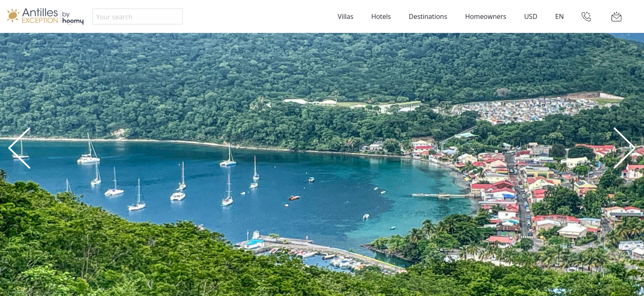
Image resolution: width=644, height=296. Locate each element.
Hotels (381, 16)
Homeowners (485, 16)
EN (560, 16)
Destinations (428, 16)
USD (531, 16)
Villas (345, 16)
